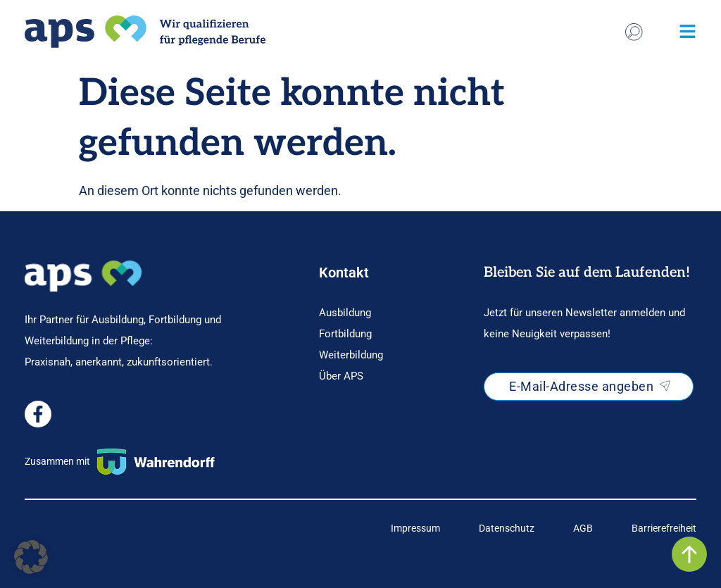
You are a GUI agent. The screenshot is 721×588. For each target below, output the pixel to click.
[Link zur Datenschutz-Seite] (507, 528)
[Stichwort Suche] (634, 32)
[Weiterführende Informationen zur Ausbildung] (384, 313)
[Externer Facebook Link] (38, 414)
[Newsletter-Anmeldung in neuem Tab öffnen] (589, 387)
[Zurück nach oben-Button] (689, 554)
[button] (31, 557)
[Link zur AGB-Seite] (583, 528)
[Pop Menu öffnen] (688, 31)
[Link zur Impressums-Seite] (415, 528)
